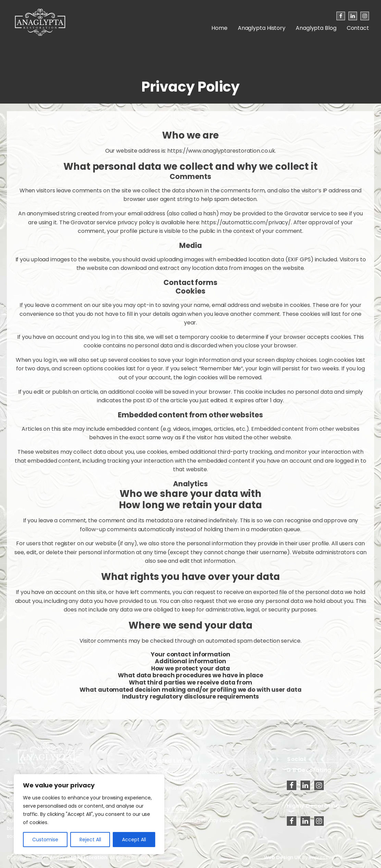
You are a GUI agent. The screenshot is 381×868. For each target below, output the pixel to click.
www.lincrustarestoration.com (184, 780)
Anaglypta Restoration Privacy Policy (190, 820)
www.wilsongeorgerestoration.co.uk (190, 772)
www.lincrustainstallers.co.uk (182, 788)
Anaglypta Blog (316, 28)
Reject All (90, 840)
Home (219, 28)
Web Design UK (282, 857)
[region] (89, 814)
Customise (45, 840)
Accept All (134, 840)
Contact (358, 28)
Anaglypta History (262, 28)
